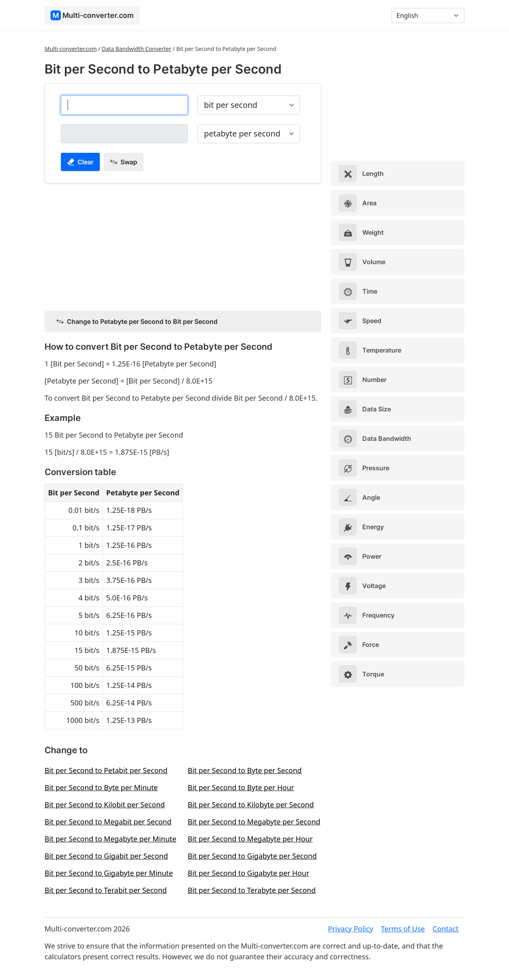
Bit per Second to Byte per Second (245, 770)
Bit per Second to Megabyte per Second (254, 822)
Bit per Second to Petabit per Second (106, 770)
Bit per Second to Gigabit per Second (106, 856)
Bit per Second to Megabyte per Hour (250, 839)
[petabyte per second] (124, 134)
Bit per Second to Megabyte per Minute (110, 839)
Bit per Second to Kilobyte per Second (251, 805)
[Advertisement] (183, 245)
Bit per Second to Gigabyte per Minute (109, 873)
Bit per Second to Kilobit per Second (105, 805)
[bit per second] (124, 105)
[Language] (428, 16)
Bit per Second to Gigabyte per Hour (249, 873)
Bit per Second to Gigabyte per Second (252, 856)
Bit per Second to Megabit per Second (108, 822)
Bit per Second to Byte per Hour (241, 787)
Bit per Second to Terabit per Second (106, 890)
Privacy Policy (351, 929)
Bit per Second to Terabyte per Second (252, 890)
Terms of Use (403, 929)
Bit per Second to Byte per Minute (101, 787)
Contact (446, 929)
